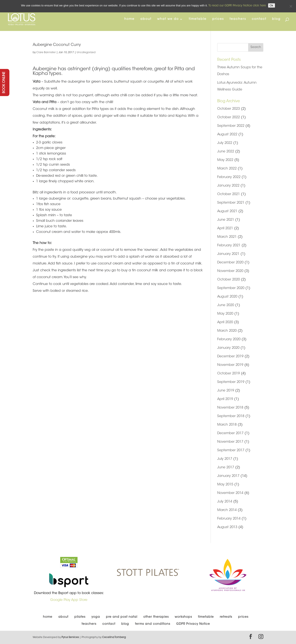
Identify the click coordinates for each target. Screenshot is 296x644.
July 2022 (225, 143)
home (129, 19)
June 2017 (226, 467)
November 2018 (230, 408)
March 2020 (227, 331)
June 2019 (226, 391)
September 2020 (231, 288)
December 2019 (230, 356)
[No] (291, 6)
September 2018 (231, 416)
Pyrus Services (70, 637)
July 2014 (225, 502)
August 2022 (227, 134)
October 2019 (229, 374)
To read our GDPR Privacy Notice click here (237, 6)
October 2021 (229, 194)
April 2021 (225, 228)
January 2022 (228, 186)
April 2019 (225, 399)
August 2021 (227, 211)
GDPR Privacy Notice (193, 624)
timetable (198, 19)
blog (276, 19)
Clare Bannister (46, 53)
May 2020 (225, 314)
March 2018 (227, 425)
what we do (168, 19)
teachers (238, 19)
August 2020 (227, 297)
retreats (226, 617)
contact (259, 19)
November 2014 (230, 493)
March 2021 (227, 237)
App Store (79, 600)
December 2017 (230, 433)
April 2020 (225, 322)
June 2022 (226, 152)
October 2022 (229, 117)
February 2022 (229, 177)
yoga (96, 617)
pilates (80, 617)
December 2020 (230, 263)
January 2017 (228, 476)
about (146, 19)
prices (218, 19)
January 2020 (228, 348)
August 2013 (227, 527)
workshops (183, 617)
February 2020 (229, 339)
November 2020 (230, 271)
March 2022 (227, 169)
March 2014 (227, 510)
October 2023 (229, 109)
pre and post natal (122, 617)
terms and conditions (153, 624)
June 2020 (226, 305)
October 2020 (229, 280)
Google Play (60, 600)
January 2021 (228, 254)
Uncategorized (86, 53)
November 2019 (230, 365)
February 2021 (229, 245)
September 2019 (231, 382)
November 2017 (230, 442)
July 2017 (225, 459)
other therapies (156, 617)
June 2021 (226, 220)
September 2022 (231, 126)
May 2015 (225, 485)
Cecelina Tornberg (114, 637)
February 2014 (229, 519)
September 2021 (231, 203)
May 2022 (225, 160)
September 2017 (231, 450)
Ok (272, 5)
